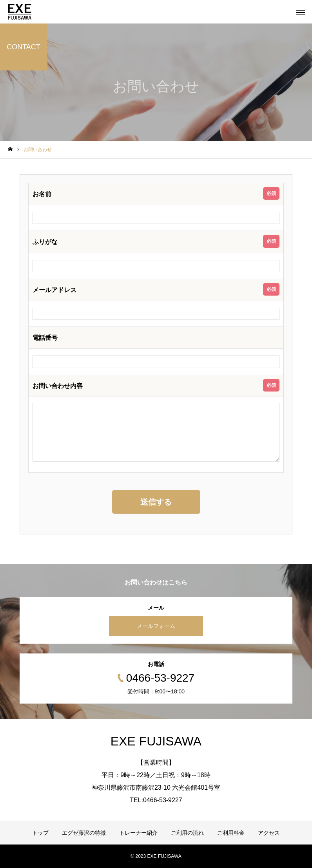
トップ (40, 833)
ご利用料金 (231, 833)
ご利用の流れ (187, 833)
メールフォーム (156, 626)
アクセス (269, 833)
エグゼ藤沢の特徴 (84, 833)
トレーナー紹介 (138, 833)
